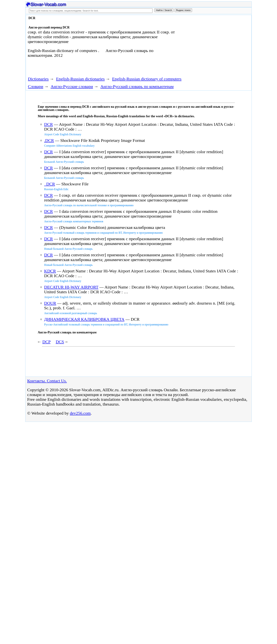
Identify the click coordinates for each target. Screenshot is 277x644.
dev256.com (80, 413)
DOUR (50, 303)
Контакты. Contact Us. (47, 381)
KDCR (50, 271)
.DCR (49, 140)
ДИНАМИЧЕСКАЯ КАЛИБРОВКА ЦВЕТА (84, 319)
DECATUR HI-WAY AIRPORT (71, 287)
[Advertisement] (210, 45)
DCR (48, 124)
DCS (60, 342)
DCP (46, 342)
